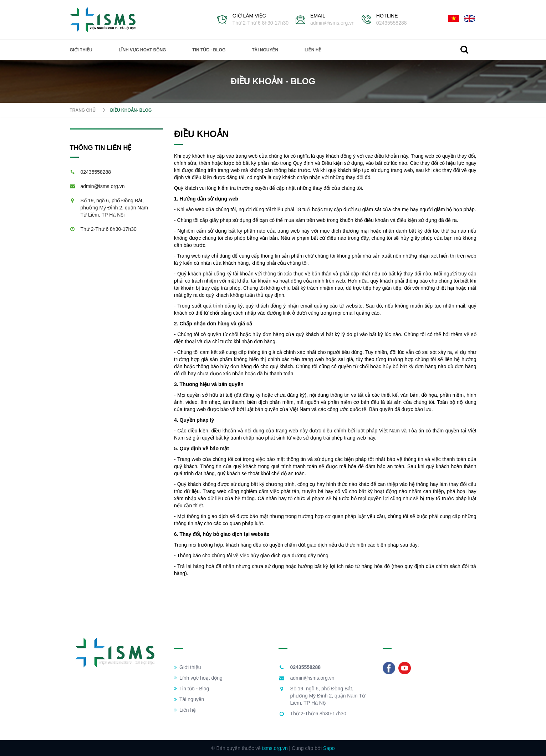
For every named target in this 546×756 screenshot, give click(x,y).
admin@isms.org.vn (332, 23)
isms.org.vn (275, 748)
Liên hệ (313, 50)
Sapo (329, 748)
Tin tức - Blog (209, 50)
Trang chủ (83, 110)
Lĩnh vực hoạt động (142, 50)
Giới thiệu (81, 50)
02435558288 (392, 23)
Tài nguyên (265, 50)
